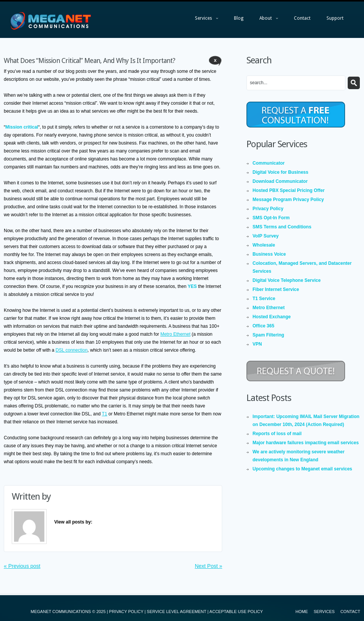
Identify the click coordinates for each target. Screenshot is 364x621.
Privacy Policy (268, 209)
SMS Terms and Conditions (282, 227)
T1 (105, 414)
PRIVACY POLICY (126, 612)
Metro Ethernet (175, 334)
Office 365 (263, 326)
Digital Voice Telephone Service (287, 280)
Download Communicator (280, 181)
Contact (302, 18)
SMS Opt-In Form (271, 218)
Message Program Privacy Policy (288, 200)
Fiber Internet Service (276, 289)
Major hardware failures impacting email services (306, 443)
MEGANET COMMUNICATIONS (61, 612)
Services (203, 20)
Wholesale (264, 245)
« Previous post (22, 566)
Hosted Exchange (272, 317)
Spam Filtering (268, 335)
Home (302, 612)
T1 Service (264, 299)
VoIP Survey (266, 236)
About (265, 20)
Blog (239, 18)
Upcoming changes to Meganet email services (302, 469)
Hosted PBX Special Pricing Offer (289, 190)
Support (335, 18)
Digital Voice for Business (280, 172)
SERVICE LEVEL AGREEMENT (177, 612)
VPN (257, 344)
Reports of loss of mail (277, 434)
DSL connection (72, 350)
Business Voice (269, 254)
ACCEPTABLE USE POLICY (236, 612)
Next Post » (209, 566)
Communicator (269, 163)
